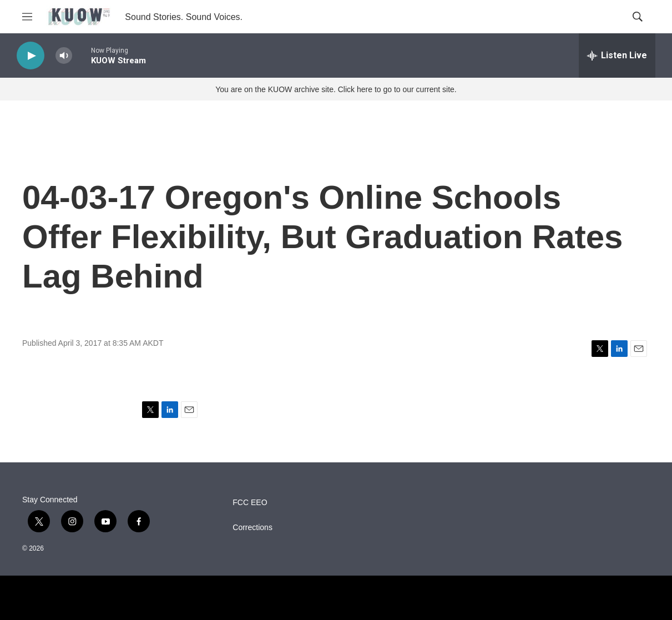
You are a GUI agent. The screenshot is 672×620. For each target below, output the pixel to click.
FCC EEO (250, 503)
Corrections (252, 528)
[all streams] (617, 56)
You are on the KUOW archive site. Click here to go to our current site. (336, 89)
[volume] (64, 56)
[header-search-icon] (638, 17)
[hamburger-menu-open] (27, 17)
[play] (31, 56)
